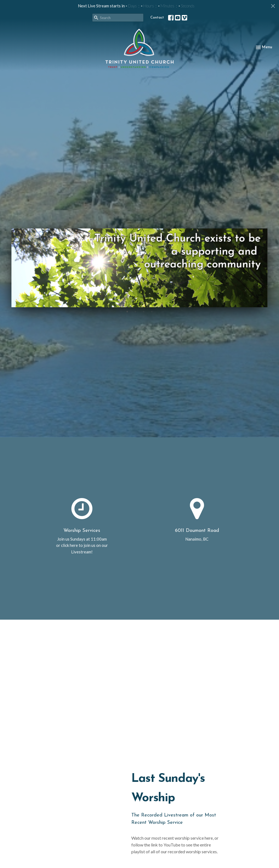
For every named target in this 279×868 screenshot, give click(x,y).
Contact (157, 18)
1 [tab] (127, 311)
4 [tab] (152, 311)
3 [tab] (144, 311)
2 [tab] (135, 311)
